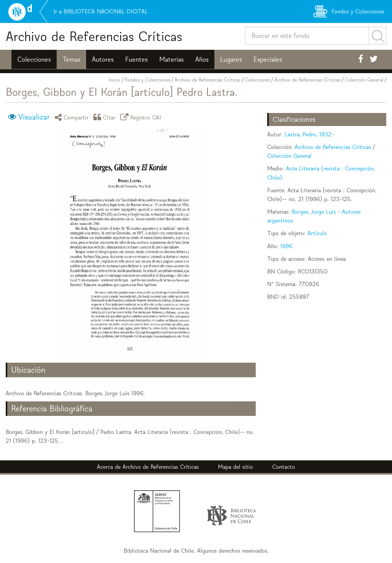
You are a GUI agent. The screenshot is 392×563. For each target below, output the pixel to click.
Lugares (231, 59)
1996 (286, 246)
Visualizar (34, 117)
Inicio (114, 80)
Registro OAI (142, 117)
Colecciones (34, 59)
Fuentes (136, 59)
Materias (171, 59)
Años (202, 59)
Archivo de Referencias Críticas (94, 36)
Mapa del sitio (235, 467)
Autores (103, 59)
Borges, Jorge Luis (314, 212)
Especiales (268, 59)
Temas (71, 59)
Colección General (364, 80)
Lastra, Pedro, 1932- (309, 134)
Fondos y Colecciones (147, 80)
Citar (106, 117)
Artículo (317, 233)
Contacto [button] (284, 467)
